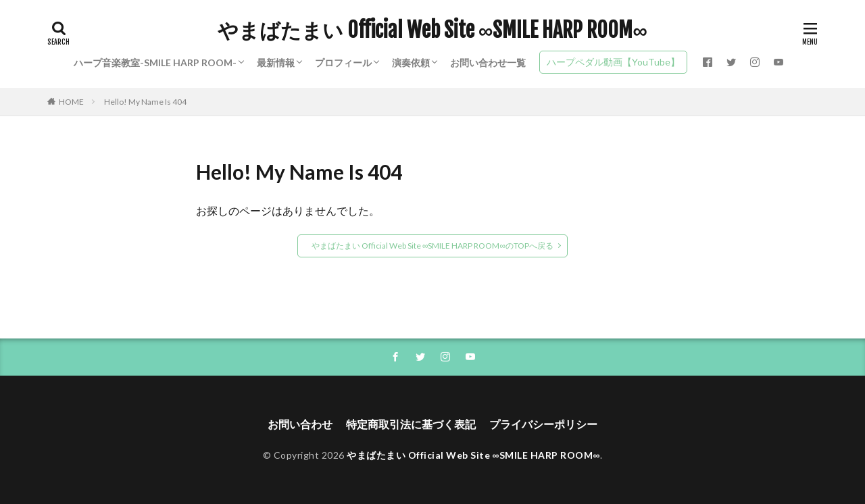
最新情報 (276, 62)
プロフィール (343, 62)
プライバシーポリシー (543, 424)
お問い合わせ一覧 (488, 62)
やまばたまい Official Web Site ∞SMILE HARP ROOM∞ (432, 30)
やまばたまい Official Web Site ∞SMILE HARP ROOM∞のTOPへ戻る (432, 246)
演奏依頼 (411, 62)
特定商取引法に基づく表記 (411, 424)
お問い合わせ (300, 424)
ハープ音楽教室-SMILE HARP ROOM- (155, 62)
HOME (71, 102)
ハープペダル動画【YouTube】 (613, 62)
